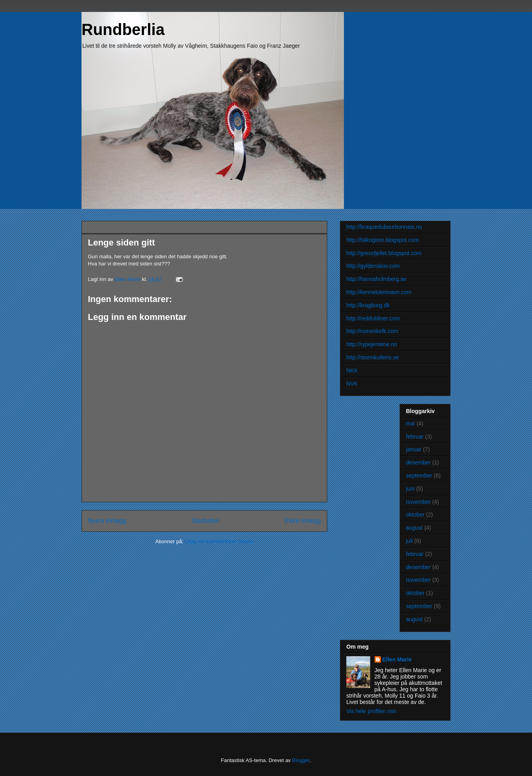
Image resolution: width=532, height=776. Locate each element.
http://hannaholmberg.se (376, 279)
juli (409, 541)
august (414, 528)
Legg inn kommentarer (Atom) (219, 541)
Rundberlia (123, 29)
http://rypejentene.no (372, 344)
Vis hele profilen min (371, 711)
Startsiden (205, 521)
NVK (352, 384)
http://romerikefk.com (372, 331)
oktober (415, 515)
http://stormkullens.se (373, 357)
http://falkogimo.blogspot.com (382, 240)
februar (415, 437)
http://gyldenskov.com (373, 266)
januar (414, 449)
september (419, 476)
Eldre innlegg (303, 521)
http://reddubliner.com (373, 318)
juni (410, 489)
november (418, 502)
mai (411, 423)
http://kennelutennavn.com (379, 292)
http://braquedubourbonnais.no (384, 227)
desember (418, 462)
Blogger (301, 760)
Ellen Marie (397, 659)
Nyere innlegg (107, 521)
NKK (352, 370)
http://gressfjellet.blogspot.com (384, 253)
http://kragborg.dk (368, 305)
